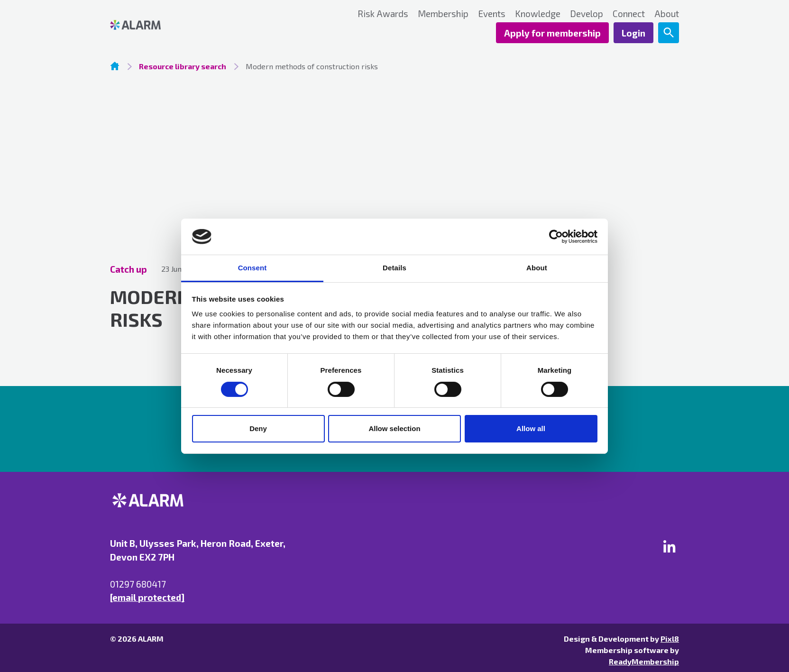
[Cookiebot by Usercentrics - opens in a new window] (556, 237)
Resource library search (183, 66)
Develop (587, 14)
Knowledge (538, 14)
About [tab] (537, 268)
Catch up (128, 269)
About (667, 14)
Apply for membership (552, 33)
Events (492, 14)
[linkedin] (670, 546)
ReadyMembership (644, 661)
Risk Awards (383, 14)
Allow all (531, 428)
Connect (629, 14)
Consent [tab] (252, 268)
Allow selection (394, 428)
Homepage (115, 66)
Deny (258, 428)
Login (633, 33)
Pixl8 (670, 639)
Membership (443, 14)
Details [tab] (394, 268)
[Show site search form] (669, 33)
